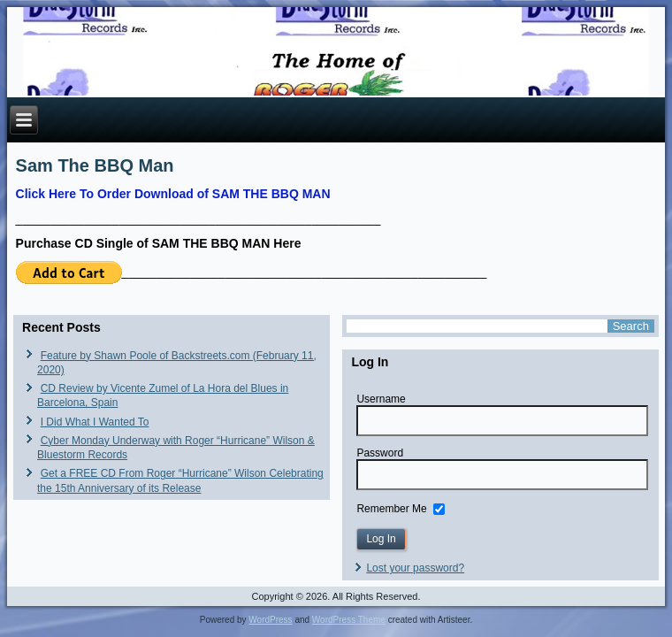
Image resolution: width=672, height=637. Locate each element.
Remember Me (391, 508)
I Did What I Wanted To (95, 422)
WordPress (270, 620)
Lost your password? (415, 568)
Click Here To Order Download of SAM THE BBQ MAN (173, 194)
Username (381, 399)
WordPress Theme (349, 620)
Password (380, 453)
